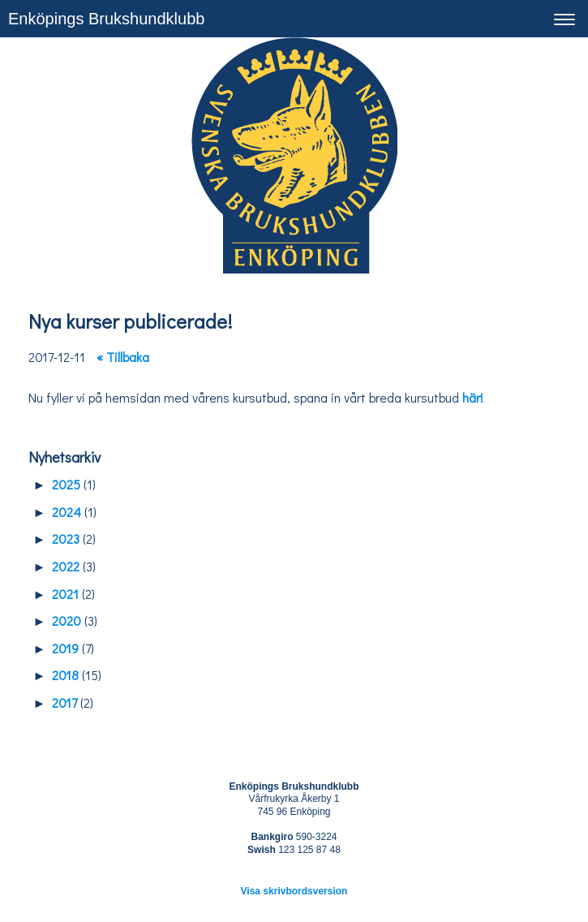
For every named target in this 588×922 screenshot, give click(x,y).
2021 (65, 594)
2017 (64, 702)
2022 (66, 566)
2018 (65, 675)
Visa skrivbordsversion (294, 891)
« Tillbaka (123, 357)
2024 (67, 512)
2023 (66, 539)
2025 (66, 484)
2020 (67, 620)
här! (473, 397)
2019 (65, 648)
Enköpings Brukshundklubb (106, 19)
